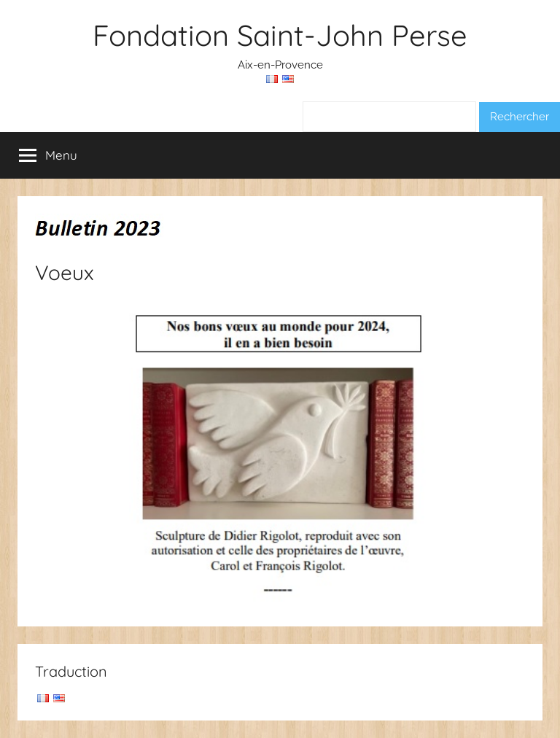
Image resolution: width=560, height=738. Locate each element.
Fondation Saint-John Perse (280, 35)
